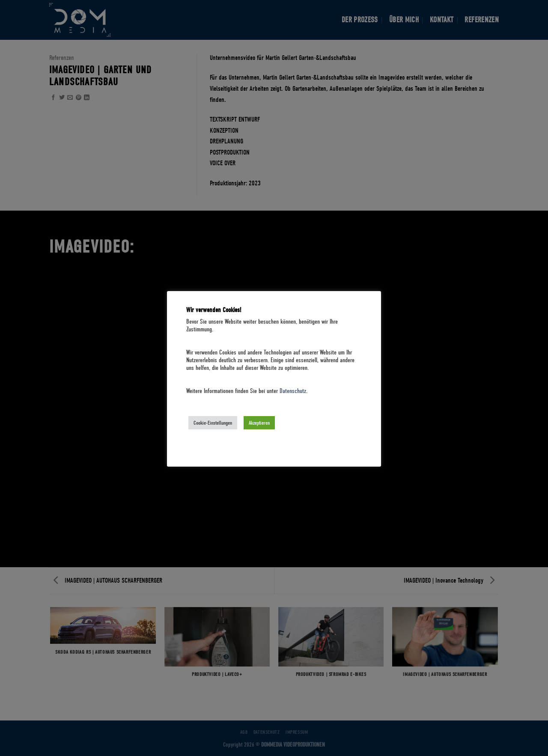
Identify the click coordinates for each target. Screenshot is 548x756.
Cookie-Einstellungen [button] (213, 423)
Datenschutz (293, 391)
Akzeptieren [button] (259, 423)
